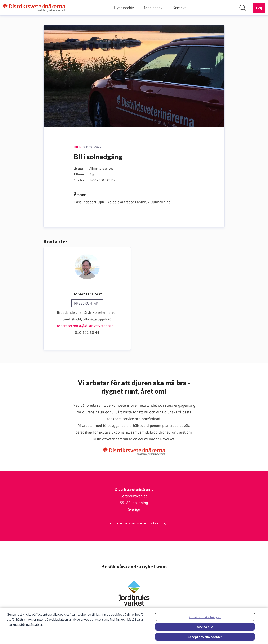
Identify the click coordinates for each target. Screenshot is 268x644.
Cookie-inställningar (205, 618)
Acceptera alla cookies (205, 638)
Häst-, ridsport (85, 202)
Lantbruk (142, 202)
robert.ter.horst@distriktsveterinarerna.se (87, 326)
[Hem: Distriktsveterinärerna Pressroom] (34, 8)
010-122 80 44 (87, 332)
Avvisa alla (205, 628)
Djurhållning (160, 202)
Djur (101, 202)
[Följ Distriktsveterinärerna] (259, 8)
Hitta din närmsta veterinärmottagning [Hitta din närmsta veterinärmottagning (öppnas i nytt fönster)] (134, 523)
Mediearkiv (153, 8)
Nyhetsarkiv (124, 8)
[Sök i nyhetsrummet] (242, 8)
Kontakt (179, 8)
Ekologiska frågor (120, 202)
